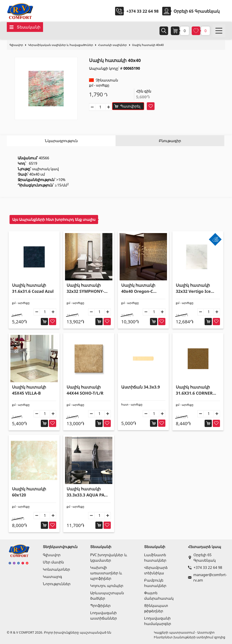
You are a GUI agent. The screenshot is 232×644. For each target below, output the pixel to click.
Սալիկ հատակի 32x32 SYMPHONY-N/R (85, 288)
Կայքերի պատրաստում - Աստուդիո (184, 632)
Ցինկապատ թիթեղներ (156, 608)
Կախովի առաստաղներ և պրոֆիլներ (106, 573)
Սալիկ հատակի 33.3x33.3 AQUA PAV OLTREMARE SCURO (87, 492)
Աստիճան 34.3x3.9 (141, 387)
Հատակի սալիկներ (112, 45)
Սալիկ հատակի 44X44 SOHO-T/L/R (85, 390)
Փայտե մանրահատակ (159, 596)
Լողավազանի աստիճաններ (104, 615)
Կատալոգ (52, 577)
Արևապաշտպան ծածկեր (107, 596)
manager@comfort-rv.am (206, 577)
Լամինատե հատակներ (155, 558)
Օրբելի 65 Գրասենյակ (202, 558)
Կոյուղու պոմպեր (107, 586)
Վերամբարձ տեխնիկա (156, 570)
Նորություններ (57, 584)
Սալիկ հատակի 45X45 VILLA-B (29, 390)
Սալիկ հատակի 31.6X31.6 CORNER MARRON (194, 390)
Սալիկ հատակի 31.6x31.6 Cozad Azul (33, 288)
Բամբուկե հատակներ (155, 583)
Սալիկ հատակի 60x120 (29, 492)
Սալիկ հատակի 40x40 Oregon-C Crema (138, 288)
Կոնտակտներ (56, 569)
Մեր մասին (53, 562)
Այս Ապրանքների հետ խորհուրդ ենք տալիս (54, 219)
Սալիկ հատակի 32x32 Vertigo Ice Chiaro (193, 288)
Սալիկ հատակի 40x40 (148, 45)
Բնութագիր (170, 141)
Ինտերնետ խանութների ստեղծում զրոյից (190, 637)
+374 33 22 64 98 (143, 11)
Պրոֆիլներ (100, 606)
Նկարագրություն (61, 141)
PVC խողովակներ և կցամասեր (109, 558)
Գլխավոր (16, 45)
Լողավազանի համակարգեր (158, 621)
